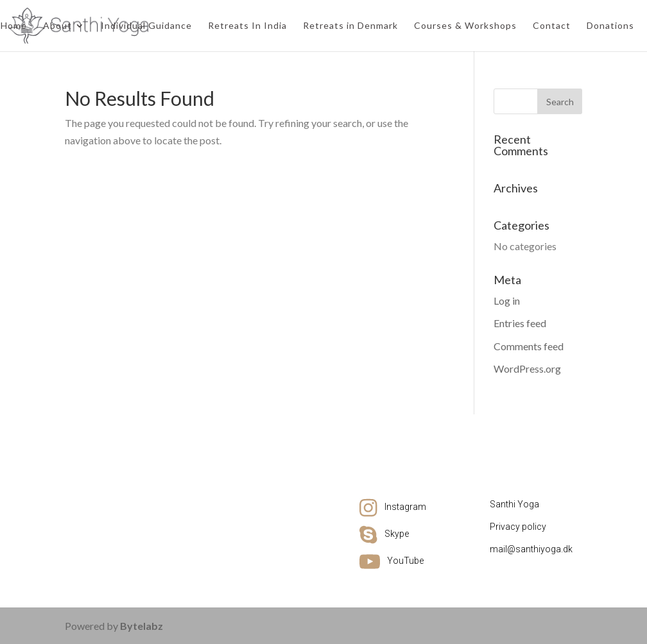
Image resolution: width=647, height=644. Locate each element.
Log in (507, 301)
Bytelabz (142, 626)
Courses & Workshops (465, 26)
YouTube (405, 561)
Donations (610, 26)
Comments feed (529, 346)
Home (14, 26)
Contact (552, 26)
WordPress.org (527, 369)
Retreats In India (247, 26)
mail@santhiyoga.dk (531, 549)
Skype (397, 534)
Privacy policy (518, 527)
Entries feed (520, 323)
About (57, 26)
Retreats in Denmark (350, 26)
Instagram (405, 507)
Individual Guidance (146, 26)
